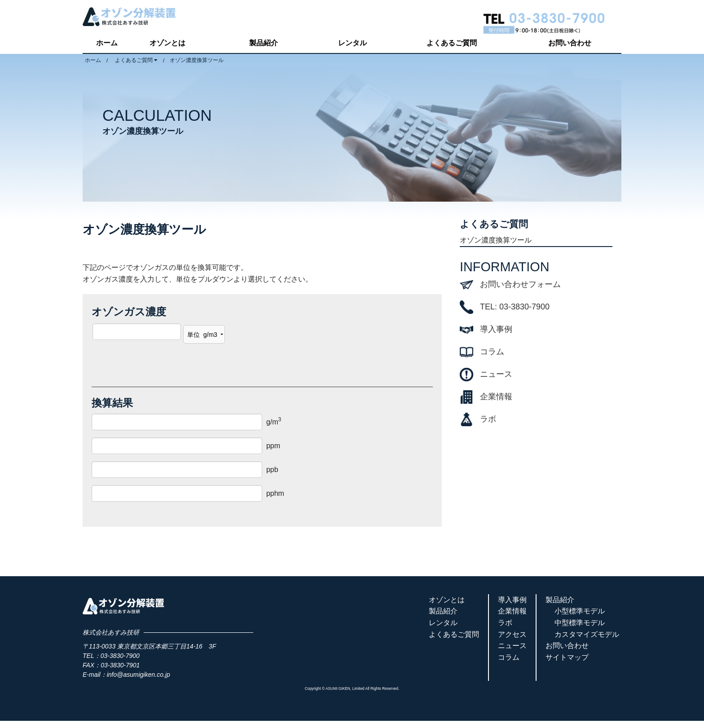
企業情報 (496, 397)
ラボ (488, 419)
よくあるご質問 (452, 43)
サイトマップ (567, 657)
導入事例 (496, 329)
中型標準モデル (580, 623)
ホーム (107, 43)
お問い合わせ (570, 43)
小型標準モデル (580, 611)
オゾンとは (167, 43)
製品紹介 (264, 43)
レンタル (352, 43)
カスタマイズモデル (587, 634)
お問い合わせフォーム (520, 284)
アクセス (512, 634)
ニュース (496, 374)
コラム (492, 352)
